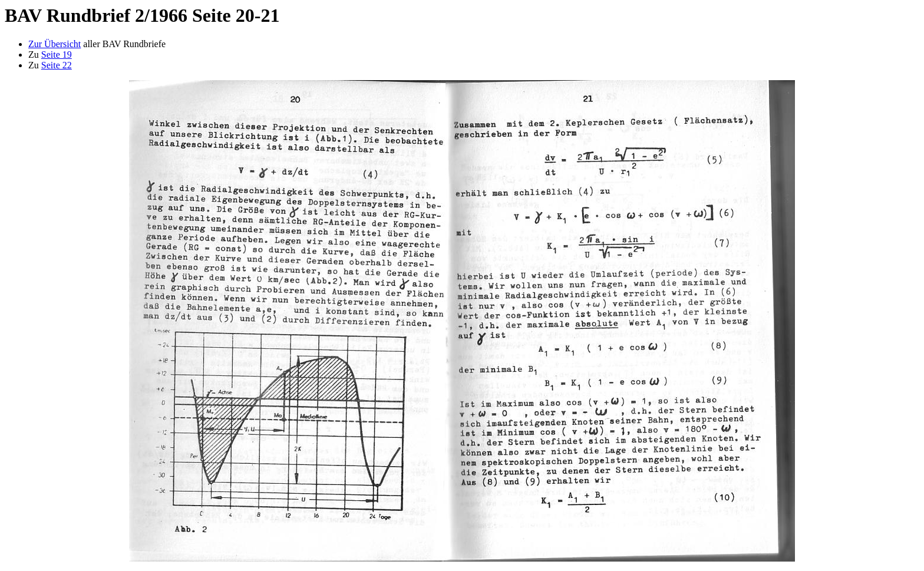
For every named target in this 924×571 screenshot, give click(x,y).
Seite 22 (57, 65)
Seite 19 (57, 55)
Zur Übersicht (55, 44)
